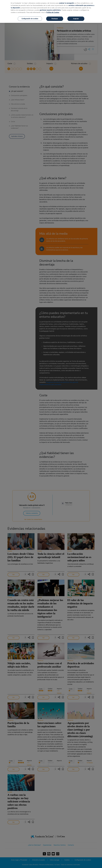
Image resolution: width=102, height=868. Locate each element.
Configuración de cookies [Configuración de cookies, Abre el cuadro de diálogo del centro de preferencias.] (30, 19)
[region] (51, 11)
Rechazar (55, 19)
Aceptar (76, 19)
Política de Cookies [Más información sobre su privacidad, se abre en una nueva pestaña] (53, 12)
